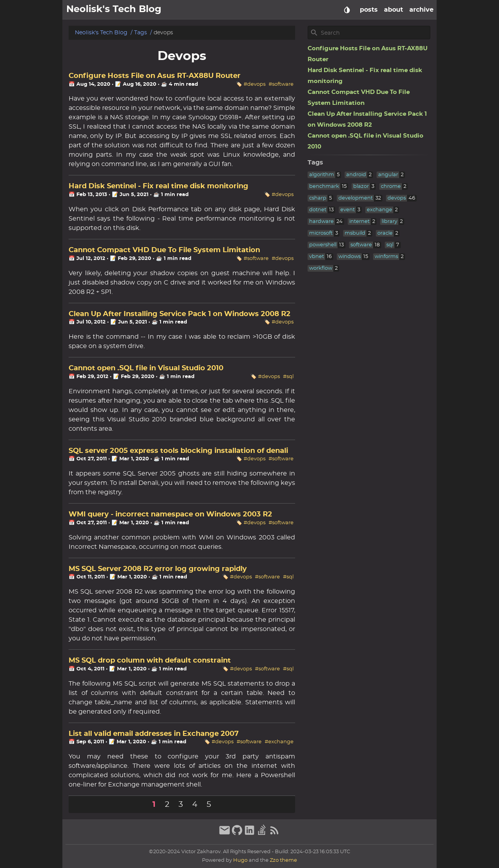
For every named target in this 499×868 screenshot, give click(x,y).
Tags (141, 33)
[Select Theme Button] (347, 10)
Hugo (240, 860)
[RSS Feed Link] (274, 834)
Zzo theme (283, 860)
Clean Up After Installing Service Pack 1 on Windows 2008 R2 (180, 314)
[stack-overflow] (262, 834)
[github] (237, 834)
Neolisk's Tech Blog (101, 33)
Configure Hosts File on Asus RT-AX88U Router (155, 76)
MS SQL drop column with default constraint (150, 661)
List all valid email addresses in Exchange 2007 (154, 734)
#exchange (279, 742)
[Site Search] (375, 33)
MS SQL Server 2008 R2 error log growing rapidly (158, 569)
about (394, 10)
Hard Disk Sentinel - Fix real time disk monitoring (158, 186)
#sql (288, 377)
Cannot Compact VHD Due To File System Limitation (164, 250)
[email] (225, 834)
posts (369, 10)
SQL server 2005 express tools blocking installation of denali (178, 451)
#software (281, 84)
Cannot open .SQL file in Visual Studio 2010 (146, 368)
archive (421, 10)
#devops (255, 84)
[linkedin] (249, 834)
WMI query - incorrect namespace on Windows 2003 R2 (170, 514)
